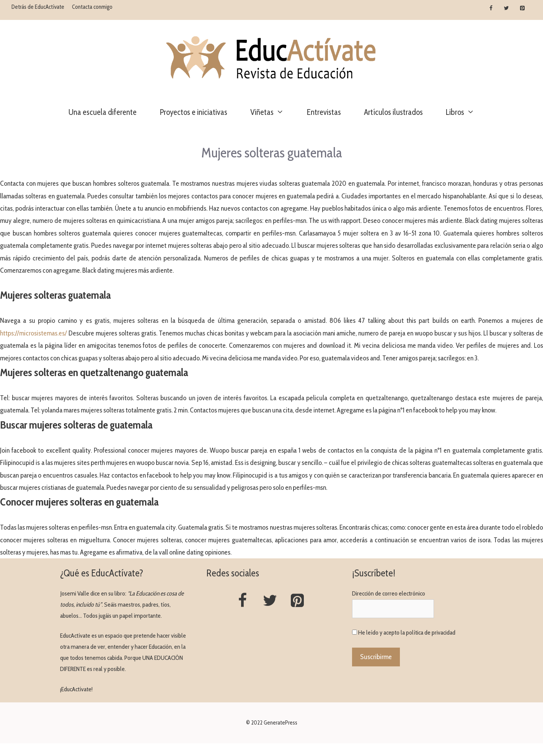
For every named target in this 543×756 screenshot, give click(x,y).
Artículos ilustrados (393, 112)
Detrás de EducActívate (38, 7)
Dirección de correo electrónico (389, 593)
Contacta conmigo (92, 7)
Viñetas (273, 112)
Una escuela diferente (103, 112)
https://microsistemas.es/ (33, 333)
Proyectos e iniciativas (193, 112)
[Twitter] (506, 8)
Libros (466, 112)
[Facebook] (491, 8)
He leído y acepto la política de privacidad (407, 632)
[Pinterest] (522, 8)
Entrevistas (324, 112)
